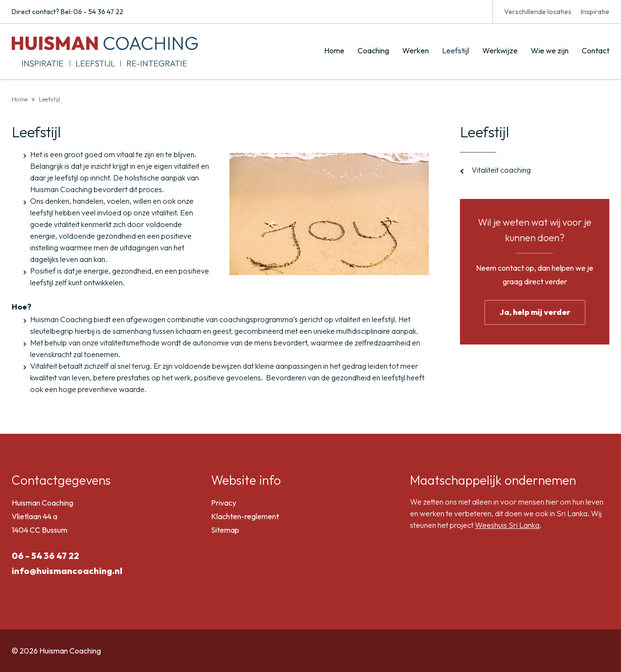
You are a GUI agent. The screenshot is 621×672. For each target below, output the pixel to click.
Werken (416, 50)
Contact (596, 50)
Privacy (224, 503)
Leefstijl (456, 50)
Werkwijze (500, 50)
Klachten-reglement (245, 516)
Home (334, 50)
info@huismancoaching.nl (67, 571)
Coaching (373, 50)
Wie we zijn (550, 50)
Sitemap (225, 530)
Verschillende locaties (538, 12)
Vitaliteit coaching (501, 170)
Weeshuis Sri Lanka (507, 525)
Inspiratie (595, 12)
